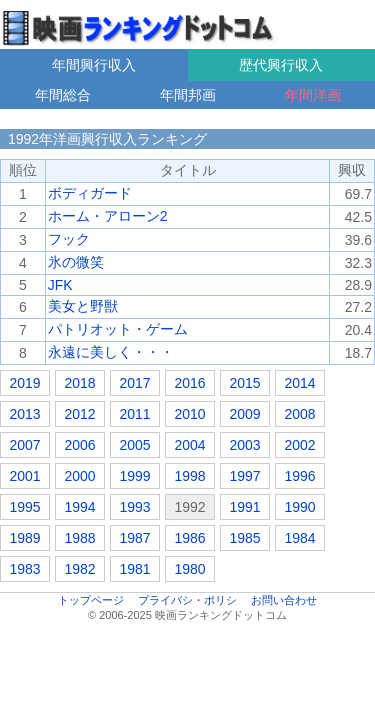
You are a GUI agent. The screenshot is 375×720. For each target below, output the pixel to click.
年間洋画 (313, 95)
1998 (189, 476)
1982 (79, 569)
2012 (79, 414)
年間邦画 (188, 95)
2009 (244, 414)
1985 (244, 538)
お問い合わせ (284, 600)
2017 (134, 383)
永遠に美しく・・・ (111, 352)
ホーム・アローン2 (108, 216)
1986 (189, 538)
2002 (299, 445)
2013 (24, 414)
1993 (134, 507)
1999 (134, 476)
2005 (134, 445)
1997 (244, 476)
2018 (79, 383)
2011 (134, 414)
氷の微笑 (76, 262)
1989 (24, 538)
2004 (189, 445)
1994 (79, 507)
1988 (79, 538)
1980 (189, 569)
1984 (299, 538)
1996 (299, 476)
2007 (24, 445)
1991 (244, 507)
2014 (299, 383)
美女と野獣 (83, 306)
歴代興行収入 (281, 65)
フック (69, 239)
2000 (79, 476)
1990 (299, 507)
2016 (189, 383)
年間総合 (63, 95)
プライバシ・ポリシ (187, 600)
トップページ (91, 600)
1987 (134, 538)
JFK (60, 285)
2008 (299, 414)
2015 (244, 383)
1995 (24, 507)
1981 (134, 569)
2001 (24, 476)
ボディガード (90, 193)
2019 (24, 383)
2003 (244, 445)
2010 (189, 414)
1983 (24, 569)
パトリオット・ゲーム (118, 329)
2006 (79, 445)
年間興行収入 (94, 65)
